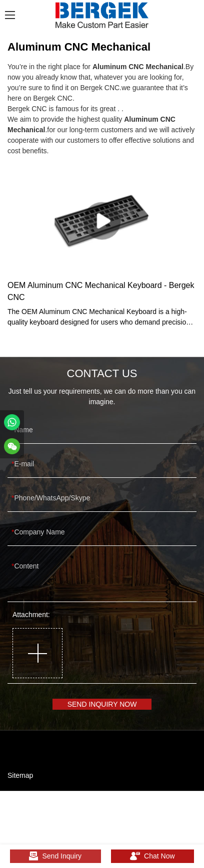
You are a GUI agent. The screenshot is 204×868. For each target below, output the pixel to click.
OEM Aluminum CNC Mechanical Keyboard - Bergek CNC (101, 291)
